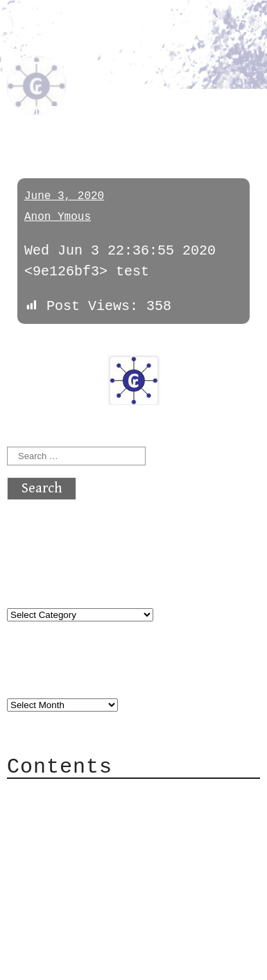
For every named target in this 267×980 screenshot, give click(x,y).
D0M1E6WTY (55, 113)
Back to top (53, 962)
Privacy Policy (93, 879)
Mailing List (85, 858)
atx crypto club (94, 46)
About (55, 796)
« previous (40, 345)
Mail (51, 837)
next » (101, 345)
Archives (40, 677)
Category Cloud (93, 817)
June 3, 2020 (64, 196)
